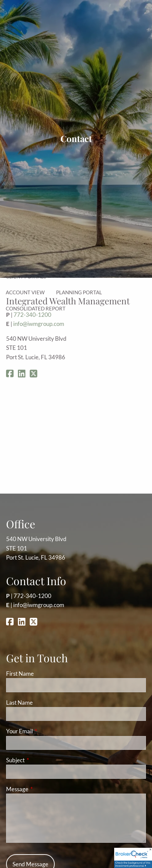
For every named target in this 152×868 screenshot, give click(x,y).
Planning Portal (79, 292)
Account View (25, 292)
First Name (20, 674)
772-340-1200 (32, 596)
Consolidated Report (36, 308)
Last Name (19, 703)
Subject (42, 760)
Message (43, 789)
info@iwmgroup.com (39, 324)
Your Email (46, 731)
